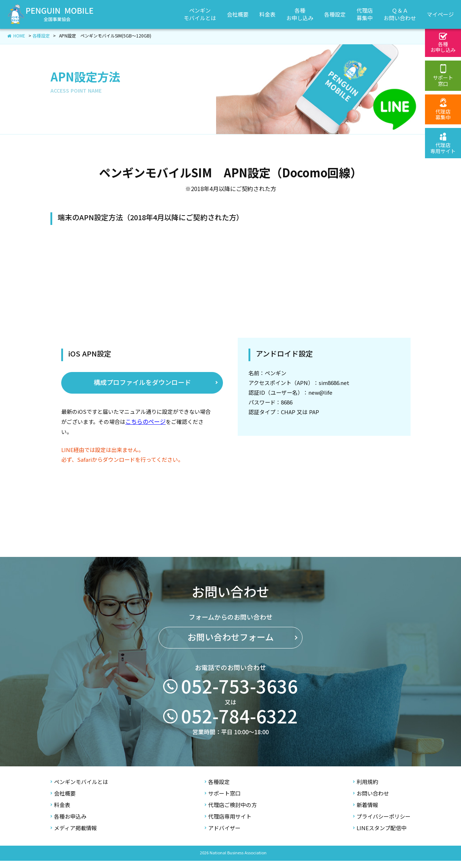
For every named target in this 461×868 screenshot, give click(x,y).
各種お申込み (68, 824)
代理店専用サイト (228, 824)
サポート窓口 (223, 801)
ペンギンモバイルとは (79, 789)
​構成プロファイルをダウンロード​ (142, 385)
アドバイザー (223, 835)
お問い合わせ (371, 801)
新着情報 (366, 812)
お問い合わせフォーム (231, 653)
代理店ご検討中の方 (231, 812)
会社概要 (63, 801)
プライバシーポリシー (382, 824)
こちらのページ (162, 425)
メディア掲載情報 (74, 835)
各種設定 (217, 789)
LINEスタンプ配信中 (380, 835)
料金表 (60, 812)
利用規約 (366, 789)
